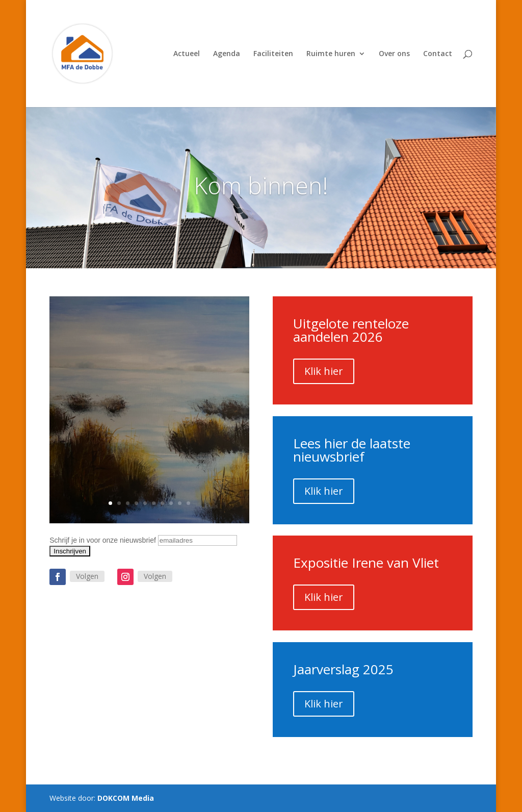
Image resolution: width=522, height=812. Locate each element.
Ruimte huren (331, 54)
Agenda (227, 54)
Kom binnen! (261, 185)
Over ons (394, 54)
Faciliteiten (273, 54)
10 (188, 503)
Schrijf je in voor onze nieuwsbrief (103, 540)
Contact (438, 54)
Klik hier (324, 371)
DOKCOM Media (126, 798)
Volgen (87, 576)
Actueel (187, 54)
